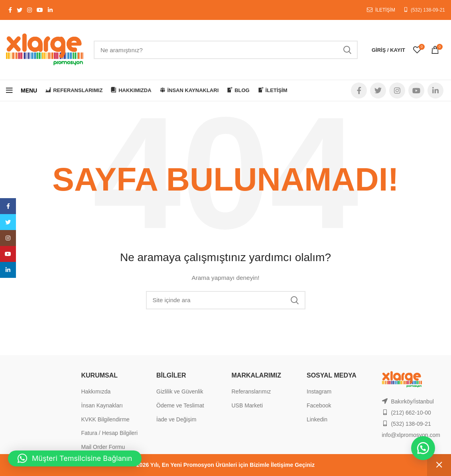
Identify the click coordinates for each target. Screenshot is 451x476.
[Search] (226, 50)
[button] (423, 448)
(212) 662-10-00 (411, 413)
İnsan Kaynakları (102, 405)
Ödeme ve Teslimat (180, 405)
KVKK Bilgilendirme (105, 419)
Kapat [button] (439, 465)
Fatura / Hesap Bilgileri (110, 433)
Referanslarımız (251, 391)
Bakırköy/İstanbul (412, 401)
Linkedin (317, 419)
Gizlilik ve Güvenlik (180, 391)
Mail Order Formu (103, 447)
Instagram (319, 391)
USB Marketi (247, 405)
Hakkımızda (96, 391)
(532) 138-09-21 (428, 10)
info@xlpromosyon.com (411, 435)
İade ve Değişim (176, 419)
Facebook (319, 405)
